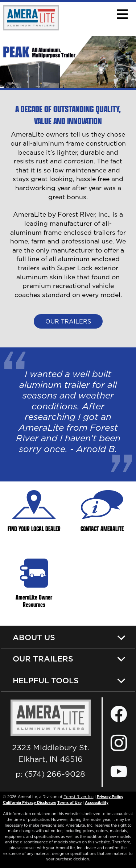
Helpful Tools (46, 680)
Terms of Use (69, 802)
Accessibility (97, 802)
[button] (122, 14)
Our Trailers (68, 321)
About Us (34, 637)
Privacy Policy (110, 797)
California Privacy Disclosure (30, 802)
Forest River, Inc (79, 797)
